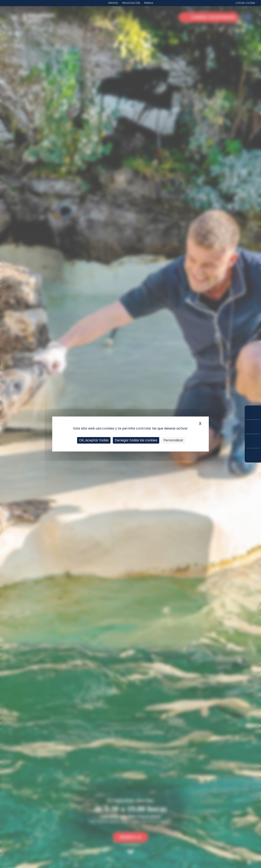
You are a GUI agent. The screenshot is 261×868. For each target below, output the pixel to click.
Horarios (253, 441)
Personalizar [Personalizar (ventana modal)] (173, 440)
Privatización (131, 3)
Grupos (113, 3)
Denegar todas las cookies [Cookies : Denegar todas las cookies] (136, 440)
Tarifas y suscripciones (253, 427)
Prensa (149, 3)
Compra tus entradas (253, 413)
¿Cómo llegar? (253, 455)
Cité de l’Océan (245, 3)
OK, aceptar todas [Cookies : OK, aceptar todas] (94, 440)
